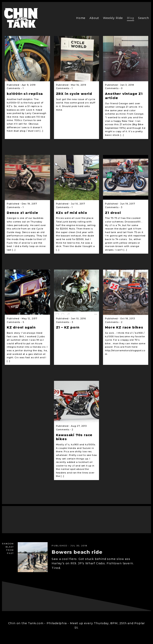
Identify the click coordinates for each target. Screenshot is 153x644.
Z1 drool (113, 213)
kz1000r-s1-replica (25, 94)
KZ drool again (21, 327)
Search (144, 18)
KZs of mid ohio (72, 213)
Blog (130, 18)
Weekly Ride (113, 18)
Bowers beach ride (77, 552)
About (94, 18)
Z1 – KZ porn (68, 327)
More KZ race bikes (124, 327)
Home (81, 18)
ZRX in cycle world (74, 94)
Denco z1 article (23, 213)
